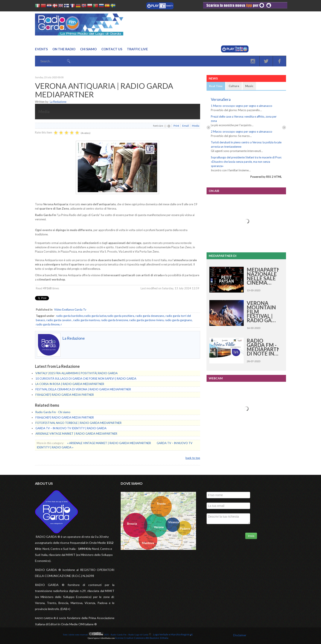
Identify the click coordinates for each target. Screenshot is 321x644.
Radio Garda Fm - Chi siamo (53, 412)
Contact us (112, 49)
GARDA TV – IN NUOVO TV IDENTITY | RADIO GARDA (71, 428)
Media (196, 126)
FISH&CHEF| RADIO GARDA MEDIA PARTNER (65, 395)
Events (41, 49)
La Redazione (58, 102)
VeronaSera (221, 99)
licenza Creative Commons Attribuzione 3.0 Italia (142, 638)
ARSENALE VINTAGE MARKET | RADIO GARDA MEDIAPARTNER (76, 434)
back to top (193, 458)
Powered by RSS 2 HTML (266, 177)
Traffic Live (137, 49)
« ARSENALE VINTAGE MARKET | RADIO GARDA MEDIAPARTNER (109, 443)
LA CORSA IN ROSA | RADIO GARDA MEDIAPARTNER (70, 384)
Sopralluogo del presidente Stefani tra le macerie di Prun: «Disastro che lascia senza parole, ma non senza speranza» (246, 162)
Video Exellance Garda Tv (70, 310)
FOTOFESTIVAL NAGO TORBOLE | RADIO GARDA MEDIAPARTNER (78, 423)
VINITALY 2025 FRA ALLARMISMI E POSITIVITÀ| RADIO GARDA (77, 373)
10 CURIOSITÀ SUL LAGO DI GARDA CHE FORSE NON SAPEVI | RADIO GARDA (86, 379)
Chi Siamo (88, 49)
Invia (251, 536)
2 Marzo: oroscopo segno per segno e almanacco (242, 132)
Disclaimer (240, 635)
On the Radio (64, 49)
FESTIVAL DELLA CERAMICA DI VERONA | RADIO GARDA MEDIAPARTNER (83, 389)
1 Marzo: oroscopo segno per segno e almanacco (242, 106)
